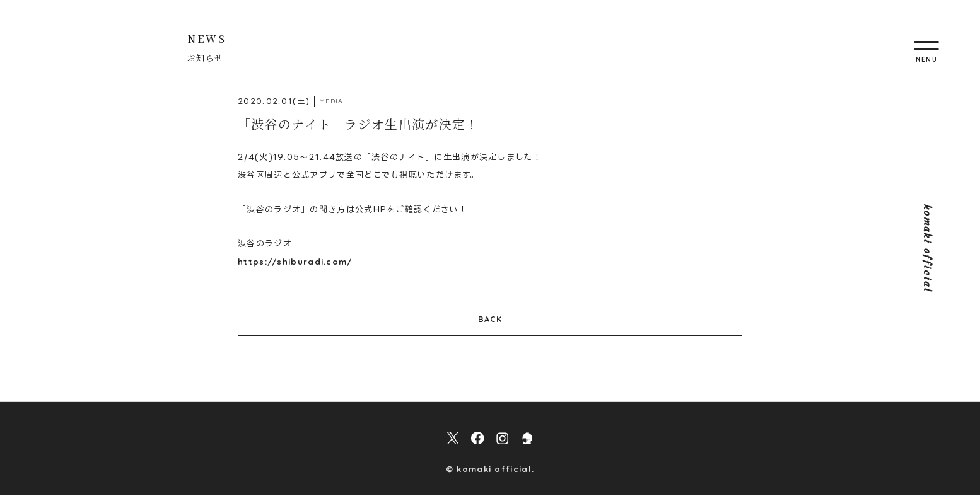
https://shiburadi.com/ (295, 262)
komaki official (928, 248)
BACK (490, 319)
